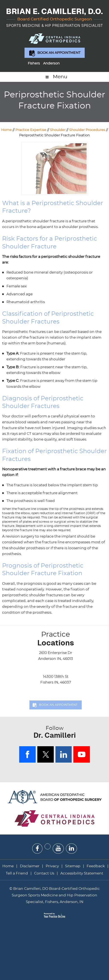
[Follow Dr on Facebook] (37, 849)
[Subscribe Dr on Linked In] (71, 849)
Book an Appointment (59, 53)
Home (6, 130)
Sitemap (73, 866)
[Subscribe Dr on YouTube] (58, 849)
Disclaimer (30, 866)
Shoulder (58, 130)
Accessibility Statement (82, 873)
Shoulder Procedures (87, 130)
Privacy (52, 866)
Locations (56, 639)
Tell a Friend (17, 873)
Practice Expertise (31, 130)
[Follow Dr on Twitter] (48, 846)
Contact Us (44, 873)
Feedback (96, 866)
